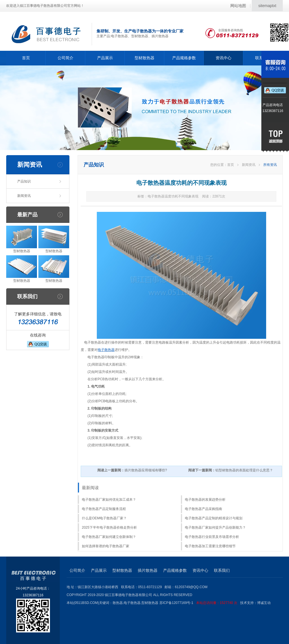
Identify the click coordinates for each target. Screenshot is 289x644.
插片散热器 (148, 570)
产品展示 (105, 58)
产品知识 (24, 181)
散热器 (118, 603)
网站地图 (238, 6)
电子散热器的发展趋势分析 (205, 500)
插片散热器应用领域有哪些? (132, 470)
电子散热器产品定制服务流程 (104, 509)
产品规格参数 (184, 58)
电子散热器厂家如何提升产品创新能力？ (215, 527)
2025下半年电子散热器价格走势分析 (109, 527)
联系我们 (222, 570)
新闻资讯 (24, 196)
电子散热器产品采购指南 (203, 509)
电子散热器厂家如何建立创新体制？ (109, 537)
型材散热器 (144, 58)
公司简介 (65, 58)
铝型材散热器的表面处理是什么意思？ (231, 470)
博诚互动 (264, 603)
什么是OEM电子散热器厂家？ (104, 518)
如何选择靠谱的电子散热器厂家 (106, 546)
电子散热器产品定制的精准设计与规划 (214, 518)
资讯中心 (224, 58)
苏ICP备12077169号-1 (200, 603)
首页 (26, 58)
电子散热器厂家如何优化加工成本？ (109, 500)
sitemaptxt (267, 6)
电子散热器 (106, 350)
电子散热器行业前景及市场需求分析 (212, 537)
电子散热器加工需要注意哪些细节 (210, 546)
